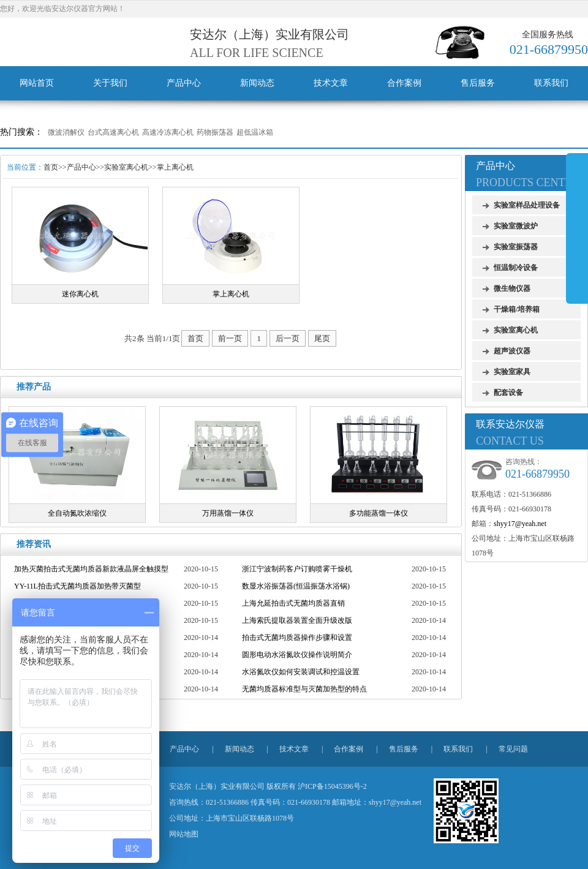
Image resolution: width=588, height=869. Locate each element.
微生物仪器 (512, 288)
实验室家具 (512, 372)
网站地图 (184, 834)
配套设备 (508, 393)
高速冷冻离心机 (168, 132)
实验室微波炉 (516, 226)
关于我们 (110, 83)
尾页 (322, 338)
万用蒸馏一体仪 (228, 513)
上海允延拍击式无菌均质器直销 (293, 603)
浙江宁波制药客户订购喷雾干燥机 (297, 569)
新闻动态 (257, 83)
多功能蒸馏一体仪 (379, 513)
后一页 (288, 338)
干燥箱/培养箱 (517, 309)
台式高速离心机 (113, 132)
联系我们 (551, 83)
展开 (577, 228)
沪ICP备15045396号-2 (332, 786)
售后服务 (478, 83)
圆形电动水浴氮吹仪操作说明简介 (297, 655)
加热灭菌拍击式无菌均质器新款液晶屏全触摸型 (91, 569)
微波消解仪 (66, 132)
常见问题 (513, 749)
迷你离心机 (80, 294)
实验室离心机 (126, 167)
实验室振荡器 (516, 247)
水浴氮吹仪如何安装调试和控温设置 (301, 672)
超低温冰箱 (255, 132)
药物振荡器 (215, 132)
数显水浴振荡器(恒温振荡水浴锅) (296, 586)
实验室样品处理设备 (527, 205)
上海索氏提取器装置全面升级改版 (297, 620)
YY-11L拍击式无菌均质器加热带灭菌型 (77, 586)
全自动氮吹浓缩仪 (77, 513)
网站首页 (37, 83)
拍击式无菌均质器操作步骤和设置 (297, 638)
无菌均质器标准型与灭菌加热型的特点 (304, 689)
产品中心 (184, 83)
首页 (51, 167)
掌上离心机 (175, 167)
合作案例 (404, 83)
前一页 (230, 338)
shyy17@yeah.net (520, 524)
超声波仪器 (512, 351)
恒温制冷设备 (516, 268)
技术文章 (331, 83)
